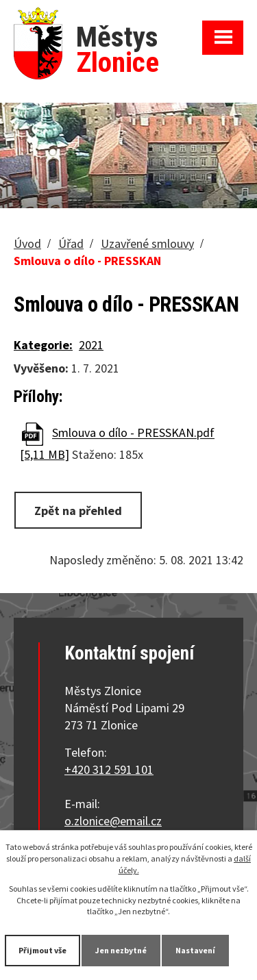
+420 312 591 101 (109, 769)
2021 (91, 345)
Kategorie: (43, 345)
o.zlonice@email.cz (113, 821)
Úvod (27, 243)
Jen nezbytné (121, 950)
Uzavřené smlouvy (147, 243)
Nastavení (195, 950)
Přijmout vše (42, 950)
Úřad (71, 243)
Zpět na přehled (78, 511)
